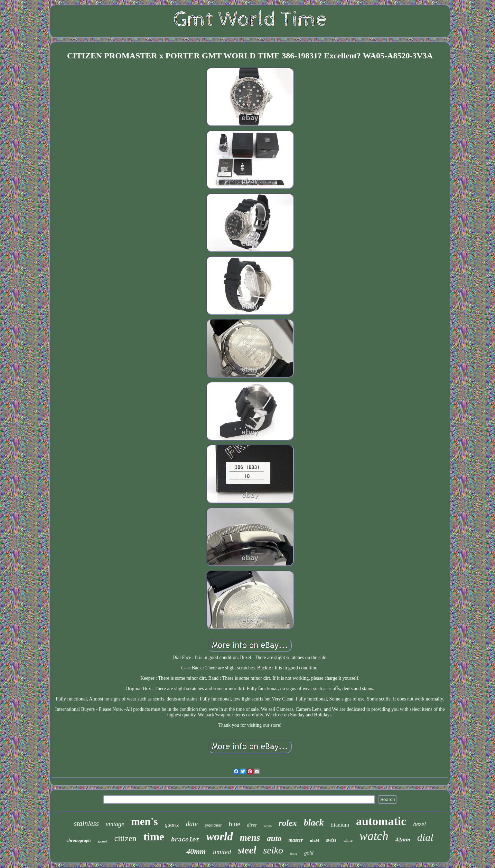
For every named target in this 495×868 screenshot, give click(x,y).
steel (247, 850)
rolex (288, 823)
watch (374, 836)
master (296, 840)
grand (103, 841)
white (348, 840)
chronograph (78, 840)
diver (252, 825)
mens (250, 838)
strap (268, 826)
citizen (125, 838)
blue (235, 824)
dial (425, 837)
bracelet (185, 840)
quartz (172, 825)
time (154, 837)
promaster (213, 825)
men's (144, 822)
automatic (381, 821)
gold (309, 853)
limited (222, 852)
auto (274, 838)
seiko (273, 850)
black (314, 823)
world (220, 837)
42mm (403, 840)
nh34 (314, 840)
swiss (331, 840)
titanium (340, 825)
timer (294, 854)
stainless (86, 823)
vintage (115, 824)
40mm (196, 851)
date (192, 824)
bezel (419, 824)
